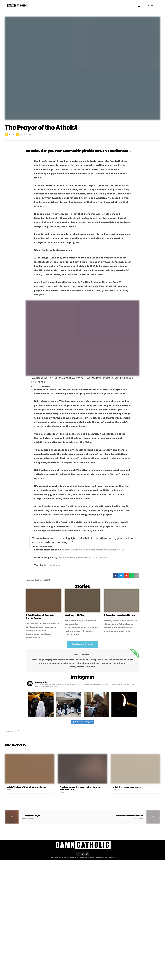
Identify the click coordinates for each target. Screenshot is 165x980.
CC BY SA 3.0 (117, 550)
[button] (82, 644)
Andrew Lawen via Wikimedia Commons (84, 550)
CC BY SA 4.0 (99, 557)
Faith (11, 135)
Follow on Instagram (83, 722)
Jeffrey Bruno (52, 565)
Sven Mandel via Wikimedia (74, 557)
